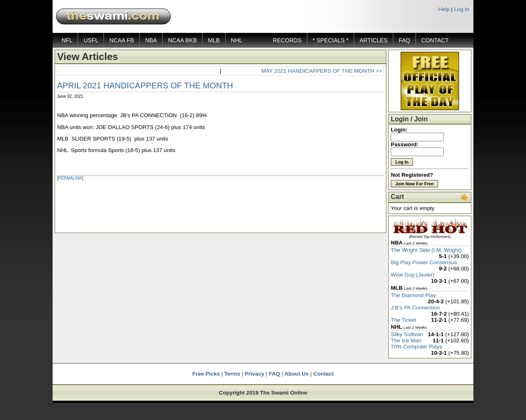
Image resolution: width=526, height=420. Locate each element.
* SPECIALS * (331, 40)
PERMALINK (70, 178)
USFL (91, 40)
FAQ (404, 40)
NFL (67, 40)
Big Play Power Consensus (424, 262)
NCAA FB (122, 40)
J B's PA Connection (415, 308)
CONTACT (435, 40)
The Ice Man (406, 340)
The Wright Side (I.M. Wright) (426, 250)
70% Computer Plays (416, 347)
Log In (462, 9)
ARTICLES (374, 40)
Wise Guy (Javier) (413, 275)
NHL (237, 40)
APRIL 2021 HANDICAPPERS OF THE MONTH (145, 85)
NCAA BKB (182, 40)
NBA (151, 40)
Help (444, 9)
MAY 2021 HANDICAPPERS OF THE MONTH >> (322, 71)
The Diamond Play (413, 295)
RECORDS (287, 40)
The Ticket (403, 320)
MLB (214, 40)
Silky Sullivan (407, 334)
